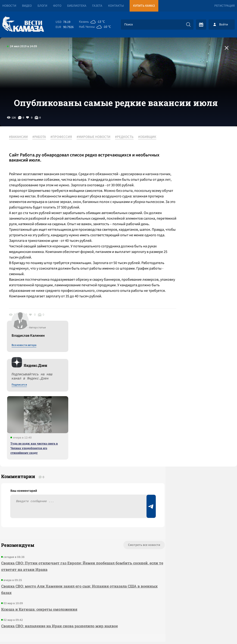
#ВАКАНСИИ (21, 152)
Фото (57, 6)
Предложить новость (191, 475)
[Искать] (188, 25)
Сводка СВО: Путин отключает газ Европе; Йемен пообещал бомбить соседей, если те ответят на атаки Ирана (65, 481)
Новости (9, 6)
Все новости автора (186, 158)
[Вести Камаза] (23, 24)
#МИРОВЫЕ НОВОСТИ (96, 152)
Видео (27, 6)
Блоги (42, 6)
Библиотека (77, 6)
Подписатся (181, 197)
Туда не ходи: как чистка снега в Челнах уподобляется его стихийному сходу (196, 260)
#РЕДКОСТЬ (127, 152)
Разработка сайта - (219, 631)
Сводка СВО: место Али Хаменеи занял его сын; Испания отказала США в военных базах (63, 504)
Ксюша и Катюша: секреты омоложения (38, 524)
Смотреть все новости (112, 460)
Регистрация (225, 6)
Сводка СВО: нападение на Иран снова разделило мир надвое (58, 541)
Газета (97, 6)
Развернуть (119, 613)
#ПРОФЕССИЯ (64, 152)
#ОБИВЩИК (21, 158)
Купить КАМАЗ (144, 6)
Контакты (116, 6)
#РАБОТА (42, 152)
